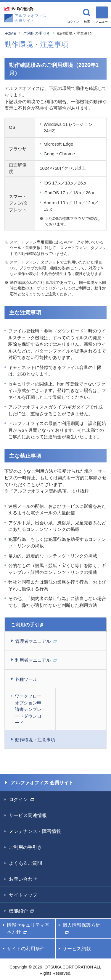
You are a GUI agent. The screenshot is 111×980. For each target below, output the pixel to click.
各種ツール (26, 679)
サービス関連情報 (28, 815)
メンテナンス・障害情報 (35, 831)
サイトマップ (23, 895)
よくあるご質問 (25, 863)
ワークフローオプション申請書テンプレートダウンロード (28, 709)
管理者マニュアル (36, 641)
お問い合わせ (23, 879)
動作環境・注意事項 (74, 33)
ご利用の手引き (37, 33)
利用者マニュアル (36, 660)
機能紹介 (21, 911)
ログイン (73, 22)
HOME (10, 33)
